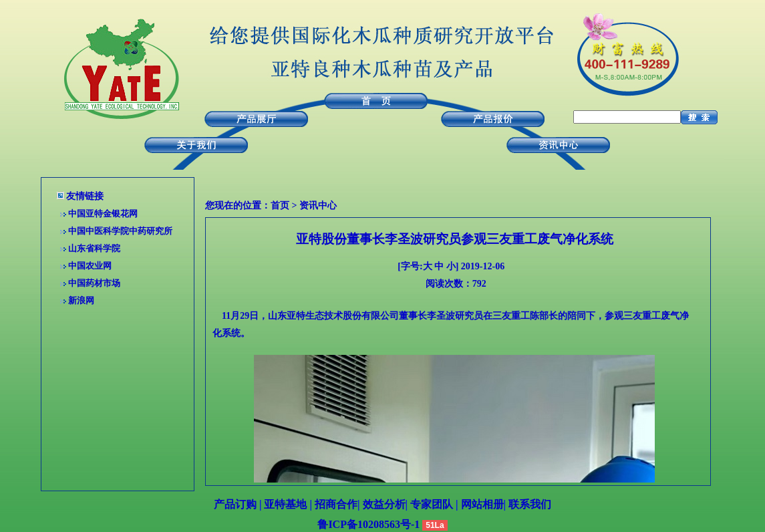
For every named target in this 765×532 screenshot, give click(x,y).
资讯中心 (318, 206)
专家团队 (432, 504)
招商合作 (336, 504)
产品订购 (235, 504)
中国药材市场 (94, 283)
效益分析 (384, 504)
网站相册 (482, 504)
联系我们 (530, 504)
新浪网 (81, 300)
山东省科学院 (94, 248)
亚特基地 (285, 504)
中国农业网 (90, 266)
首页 (280, 206)
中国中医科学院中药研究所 (120, 231)
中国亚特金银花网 (103, 214)
